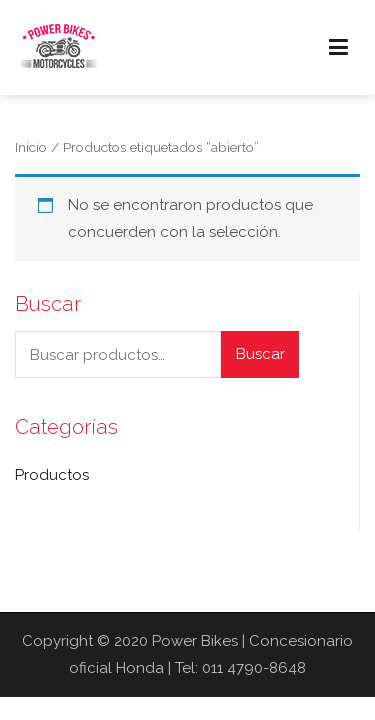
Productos (52, 475)
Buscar (260, 354)
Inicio (31, 147)
